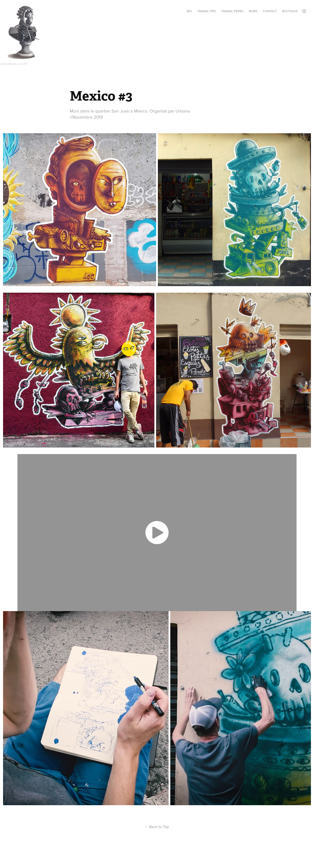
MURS (253, 11)
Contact (270, 11)
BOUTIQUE (290, 11)
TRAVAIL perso (232, 11)
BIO (189, 11)
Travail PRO (207, 11)
